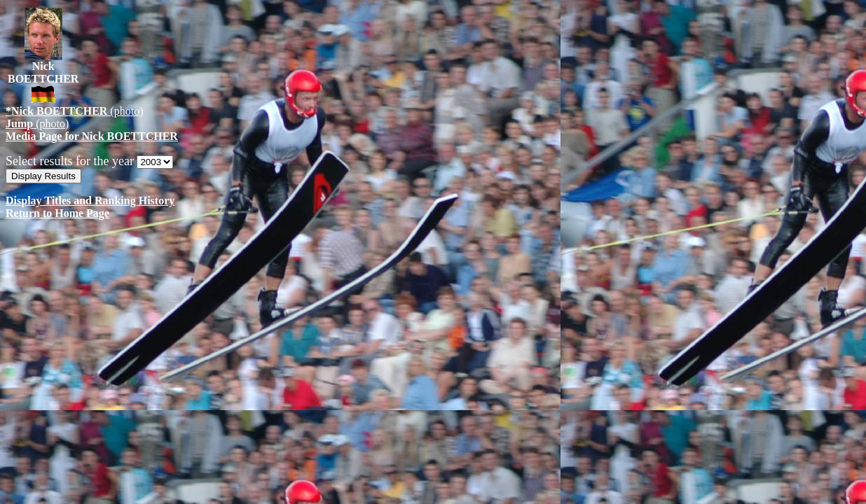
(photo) (74, 111)
